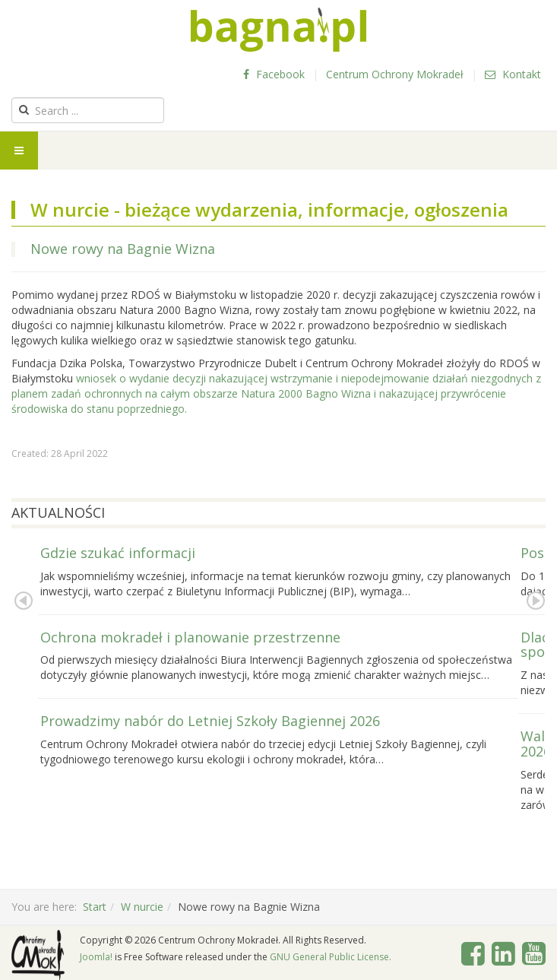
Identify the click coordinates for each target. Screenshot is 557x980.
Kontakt (513, 74)
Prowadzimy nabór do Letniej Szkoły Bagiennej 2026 (210, 721)
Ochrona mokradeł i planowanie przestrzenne (190, 637)
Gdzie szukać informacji (118, 553)
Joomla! (96, 957)
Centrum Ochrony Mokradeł (395, 74)
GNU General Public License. (331, 957)
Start (95, 907)
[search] (88, 110)
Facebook (274, 74)
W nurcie (142, 907)
